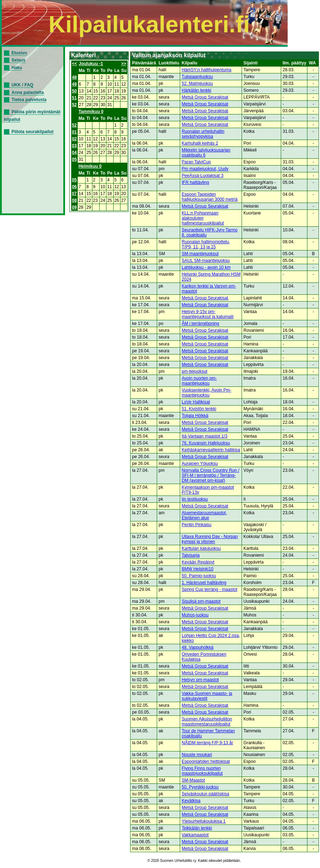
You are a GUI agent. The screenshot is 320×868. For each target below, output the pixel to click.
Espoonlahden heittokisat (206, 761)
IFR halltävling (195, 182)
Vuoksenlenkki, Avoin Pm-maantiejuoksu (206, 393)
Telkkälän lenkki (197, 828)
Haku (17, 68)
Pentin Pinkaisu (196, 525)
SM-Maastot (193, 780)
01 (74, 132)
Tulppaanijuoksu (197, 77)
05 (74, 159)
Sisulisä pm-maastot (201, 601)
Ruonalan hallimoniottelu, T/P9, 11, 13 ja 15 (206, 244)
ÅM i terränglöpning (200, 324)
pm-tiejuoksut (194, 371)
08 (74, 200)
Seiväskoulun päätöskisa (205, 794)
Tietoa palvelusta (29, 100)
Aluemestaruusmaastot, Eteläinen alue (204, 515)
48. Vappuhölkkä (198, 647)
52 (74, 105)
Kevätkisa (191, 801)
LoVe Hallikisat (196, 402)
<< (74, 64)
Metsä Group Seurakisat (205, 97)
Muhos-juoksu (195, 615)
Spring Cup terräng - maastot (209, 589)
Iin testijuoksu (195, 499)
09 (74, 207)
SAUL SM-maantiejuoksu (206, 261)
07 (74, 194)
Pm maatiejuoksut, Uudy (205, 169)
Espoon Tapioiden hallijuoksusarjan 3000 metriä (209, 197)
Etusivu (19, 53)
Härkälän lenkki (196, 90)
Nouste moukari (197, 755)
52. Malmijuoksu (197, 83)
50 (74, 91)
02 (74, 139)
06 (74, 187)
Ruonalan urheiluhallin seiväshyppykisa (203, 134)
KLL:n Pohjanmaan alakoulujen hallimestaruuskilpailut (203, 218)
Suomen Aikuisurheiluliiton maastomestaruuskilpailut (207, 722)
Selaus (19, 60)
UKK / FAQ (22, 85)
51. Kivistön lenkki (199, 409)
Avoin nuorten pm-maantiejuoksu (199, 381)
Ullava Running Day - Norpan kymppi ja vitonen (210, 539)
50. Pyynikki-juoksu (200, 787)
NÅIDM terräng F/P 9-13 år (207, 743)
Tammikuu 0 (91, 112)
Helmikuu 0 (90, 166)
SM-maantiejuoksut (200, 254)
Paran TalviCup (196, 162)
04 (74, 153)
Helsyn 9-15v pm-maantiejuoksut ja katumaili (207, 314)
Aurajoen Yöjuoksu (200, 464)
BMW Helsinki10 (197, 569)
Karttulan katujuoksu (201, 548)
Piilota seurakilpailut (33, 132)
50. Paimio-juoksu (199, 576)
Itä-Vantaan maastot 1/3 (204, 436)
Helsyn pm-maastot (200, 680)
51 (74, 98)
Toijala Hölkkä (195, 416)
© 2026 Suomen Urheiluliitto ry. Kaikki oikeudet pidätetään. (194, 861)
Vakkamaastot (195, 835)
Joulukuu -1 (91, 64)
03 (74, 146)
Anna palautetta (28, 92)
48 (74, 77)
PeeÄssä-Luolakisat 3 (202, 176)
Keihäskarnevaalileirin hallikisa (211, 450)
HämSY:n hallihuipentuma (206, 70)
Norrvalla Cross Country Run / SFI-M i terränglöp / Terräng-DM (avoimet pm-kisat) (210, 475)
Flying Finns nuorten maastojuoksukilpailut (202, 771)
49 (74, 84)
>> (124, 64)
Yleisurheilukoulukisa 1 (204, 821)
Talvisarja (191, 555)
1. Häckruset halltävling (204, 583)
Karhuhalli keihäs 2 (200, 143)
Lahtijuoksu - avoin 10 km (206, 267)
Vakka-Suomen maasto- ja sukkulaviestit (207, 696)
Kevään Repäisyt (198, 562)
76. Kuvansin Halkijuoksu (206, 443)
